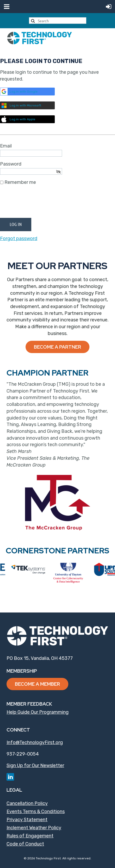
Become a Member (37, 684)
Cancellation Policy (27, 803)
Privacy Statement (27, 820)
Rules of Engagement (30, 836)
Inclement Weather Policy (34, 828)
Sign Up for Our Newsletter (35, 765)
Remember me (20, 182)
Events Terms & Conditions (36, 812)
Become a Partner (57, 347)
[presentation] (40, 204)
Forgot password (19, 239)
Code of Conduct (25, 844)
